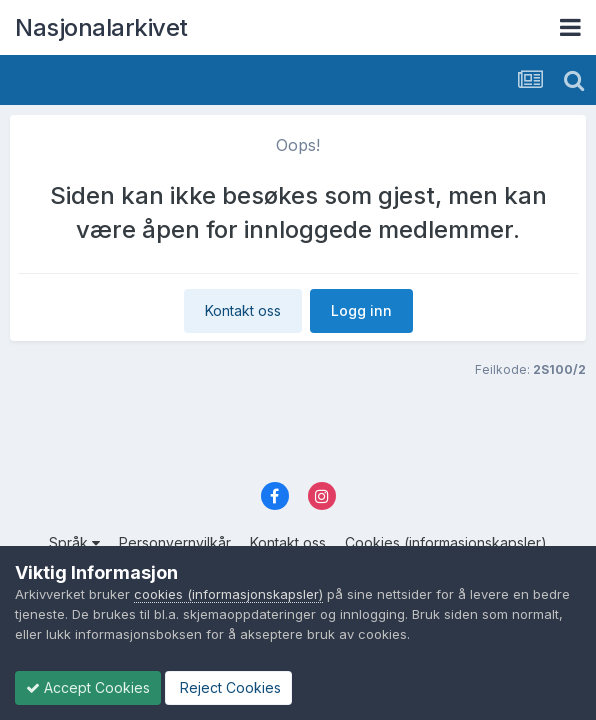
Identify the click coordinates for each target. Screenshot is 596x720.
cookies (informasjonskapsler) (228, 594)
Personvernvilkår (175, 542)
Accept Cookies (88, 687)
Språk (74, 542)
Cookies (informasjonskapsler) (446, 542)
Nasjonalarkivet (101, 27)
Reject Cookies (228, 687)
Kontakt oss (243, 310)
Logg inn (361, 310)
